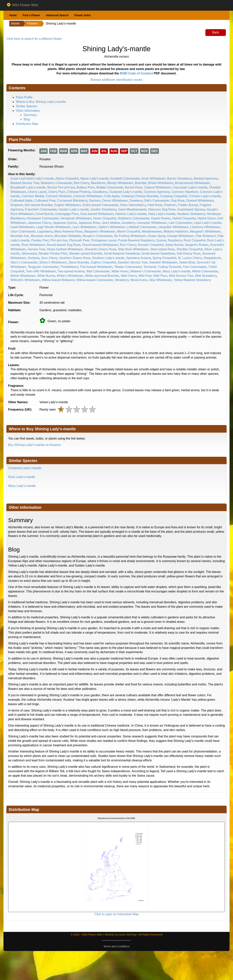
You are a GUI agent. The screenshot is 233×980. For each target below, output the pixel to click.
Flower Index (83, 15)
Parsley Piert (40, 240)
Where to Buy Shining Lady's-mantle (41, 102)
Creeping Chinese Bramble (140, 196)
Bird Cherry (82, 183)
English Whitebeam (68, 205)
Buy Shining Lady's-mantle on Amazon (34, 445)
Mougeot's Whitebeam (205, 231)
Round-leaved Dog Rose (64, 245)
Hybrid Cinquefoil (184, 218)
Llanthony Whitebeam (205, 227)
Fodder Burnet (188, 205)
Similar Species (26, 106)
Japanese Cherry (40, 223)
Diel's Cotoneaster (157, 201)
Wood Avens (139, 280)
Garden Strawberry (104, 209)
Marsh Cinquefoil (129, 231)
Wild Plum (160, 276)
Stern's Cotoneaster (24, 262)
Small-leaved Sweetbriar (158, 254)
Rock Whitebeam (33, 245)
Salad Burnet (174, 245)
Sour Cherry (49, 258)
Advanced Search (57, 15)
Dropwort (17, 205)
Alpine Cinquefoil (67, 179)
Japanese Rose (89, 223)
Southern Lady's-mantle (108, 258)
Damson (95, 201)
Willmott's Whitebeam (25, 280)
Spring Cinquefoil (164, 258)
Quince (161, 240)
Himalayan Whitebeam (76, 218)
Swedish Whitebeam (163, 262)
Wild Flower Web (22, 5)
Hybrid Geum (207, 218)
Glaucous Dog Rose (162, 209)
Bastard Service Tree (25, 183)
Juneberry (128, 223)
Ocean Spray (156, 236)
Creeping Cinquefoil (174, 196)
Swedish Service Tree (133, 262)
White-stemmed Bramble (102, 276)
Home (13, 15)
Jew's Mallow (111, 223)
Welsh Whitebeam (23, 276)
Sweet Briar (187, 262)
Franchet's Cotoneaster (41, 209)
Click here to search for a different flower (34, 39)
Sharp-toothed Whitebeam (65, 249)
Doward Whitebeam (200, 201)
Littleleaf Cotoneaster (142, 227)
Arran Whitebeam (153, 179)
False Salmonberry (133, 205)
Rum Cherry (128, 245)
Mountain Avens (42, 236)
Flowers (33, 23)
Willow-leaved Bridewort (58, 280)
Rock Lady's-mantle (22, 477)
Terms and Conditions (116, 946)
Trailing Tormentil (169, 267)
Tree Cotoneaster (195, 267)
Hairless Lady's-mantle (131, 214)
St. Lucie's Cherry (190, 258)
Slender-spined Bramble (86, 254)
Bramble (141, 183)
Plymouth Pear (79, 240)
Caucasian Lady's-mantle (190, 187)
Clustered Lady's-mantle (125, 192)
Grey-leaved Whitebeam (97, 214)
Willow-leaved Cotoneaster (95, 280)
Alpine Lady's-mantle (94, 179)
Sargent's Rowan (197, 245)
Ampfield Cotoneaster (125, 179)
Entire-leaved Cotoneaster (100, 205)
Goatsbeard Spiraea (191, 209)
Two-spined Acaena (71, 271)
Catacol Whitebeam (157, 187)
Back (216, 32)
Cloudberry (100, 192)
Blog (27, 119)
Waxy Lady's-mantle (176, 271)
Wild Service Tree (181, 276)
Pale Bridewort (206, 236)
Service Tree (37, 249)
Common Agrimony (157, 192)
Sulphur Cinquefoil (103, 262)
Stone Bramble (79, 262)
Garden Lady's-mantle (74, 209)
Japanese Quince (65, 223)
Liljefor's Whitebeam (112, 227)
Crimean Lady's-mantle (205, 196)
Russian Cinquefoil (151, 245)
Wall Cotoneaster (98, 271)
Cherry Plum (57, 192)
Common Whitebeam (88, 196)
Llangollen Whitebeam (173, 227)
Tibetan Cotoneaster (128, 267)
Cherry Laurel (37, 192)
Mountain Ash (20, 236)
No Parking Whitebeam (130, 236)
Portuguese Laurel (104, 240)
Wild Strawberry (206, 276)
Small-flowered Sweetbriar (122, 254)
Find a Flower (31, 15)
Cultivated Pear (45, 201)
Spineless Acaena (139, 258)
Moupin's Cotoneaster (97, 236)
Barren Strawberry (180, 179)
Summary (30, 115)
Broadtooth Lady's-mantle (28, 187)
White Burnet (46, 276)
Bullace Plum (86, 187)
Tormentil (150, 267)
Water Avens (120, 271)
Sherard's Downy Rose (100, 249)
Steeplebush (212, 258)
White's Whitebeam (70, 276)
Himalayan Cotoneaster (43, 218)
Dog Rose (178, 201)
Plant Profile (24, 97)
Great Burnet (45, 214)
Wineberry (122, 280)
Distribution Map (27, 124)
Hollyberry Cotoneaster (134, 218)
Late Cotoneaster (180, 223)
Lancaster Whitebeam (152, 223)
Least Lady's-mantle (208, 223)
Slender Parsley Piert (53, 254)
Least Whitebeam (23, 227)
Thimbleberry (69, 267)
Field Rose (155, 205)
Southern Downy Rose (75, 258)
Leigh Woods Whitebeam (53, 227)
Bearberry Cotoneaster (57, 183)
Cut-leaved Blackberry (72, 201)
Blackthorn (98, 183)
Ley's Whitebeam (84, 227)
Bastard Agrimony (206, 179)
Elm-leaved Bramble (39, 205)
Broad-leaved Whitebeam (193, 183)
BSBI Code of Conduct (136, 73)
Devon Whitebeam (115, 201)
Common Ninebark (59, 196)
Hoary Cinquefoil (105, 218)
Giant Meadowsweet (132, 209)
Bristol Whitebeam (161, 183)
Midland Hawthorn (176, 231)
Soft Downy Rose (189, 254)
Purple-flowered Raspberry (136, 240)
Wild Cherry (129, 276)
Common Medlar (33, 196)
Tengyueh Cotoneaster (43, 267)
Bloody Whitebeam (120, 183)
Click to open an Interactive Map (117, 914)
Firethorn (170, 205)
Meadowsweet (152, 231)
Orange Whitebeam (181, 236)
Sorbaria (34, 258)
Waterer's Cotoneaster (146, 271)
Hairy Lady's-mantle (162, 214)
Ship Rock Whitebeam (133, 249)
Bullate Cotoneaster (110, 187)
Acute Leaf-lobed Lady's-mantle (32, 179)
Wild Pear (145, 276)
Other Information (28, 111)
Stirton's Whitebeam (53, 262)
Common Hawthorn (185, 192)
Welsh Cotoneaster (205, 271)
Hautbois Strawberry (191, 214)
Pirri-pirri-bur (59, 240)
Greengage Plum (67, 214)
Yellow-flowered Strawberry (192, 280)
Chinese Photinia (79, 192)
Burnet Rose (134, 187)
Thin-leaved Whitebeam (96, 267)
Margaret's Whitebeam (100, 231)
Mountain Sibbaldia (68, 236)
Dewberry (136, 201)
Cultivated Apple (22, 201)
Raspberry (175, 240)
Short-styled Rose (162, 249)
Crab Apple (112, 196)
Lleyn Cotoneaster (23, 231)
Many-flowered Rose (68, 231)
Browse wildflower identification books (117, 80)
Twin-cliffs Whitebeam (41, 271)
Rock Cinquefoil (194, 240)
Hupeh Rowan (161, 218)
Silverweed (29, 254)
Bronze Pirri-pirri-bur (61, 187)
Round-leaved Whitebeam (100, 245)
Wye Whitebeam (161, 280)
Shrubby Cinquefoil (189, 249)
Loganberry (45, 231)
